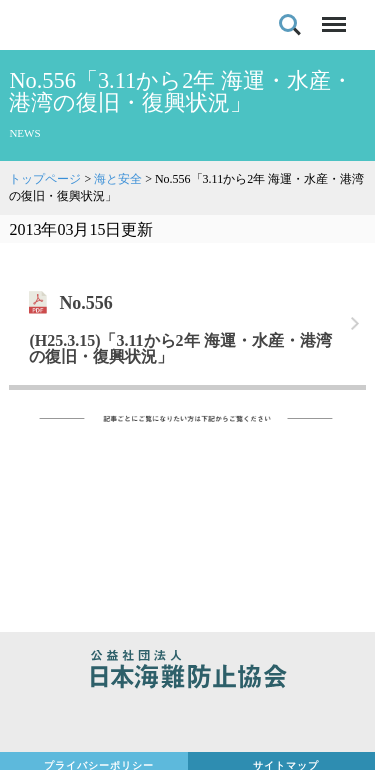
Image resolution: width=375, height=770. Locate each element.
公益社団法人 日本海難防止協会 (187, 672)
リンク (187, 324)
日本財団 (187, 722)
